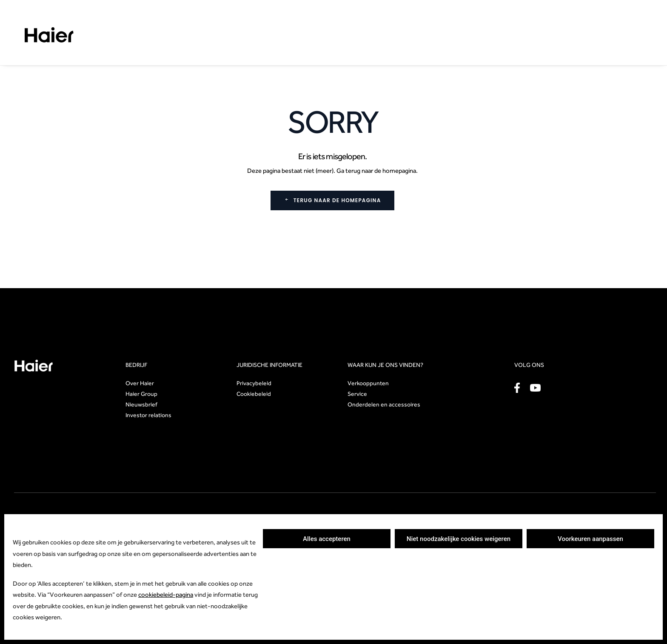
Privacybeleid (254, 383)
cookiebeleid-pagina (166, 594)
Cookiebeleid (254, 394)
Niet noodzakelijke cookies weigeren (459, 539)
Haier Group (141, 394)
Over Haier (140, 383)
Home (22, 60)
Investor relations (148, 415)
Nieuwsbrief (141, 404)
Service (357, 394)
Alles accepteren (327, 539)
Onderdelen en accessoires (384, 404)
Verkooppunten (368, 383)
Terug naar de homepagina (333, 200)
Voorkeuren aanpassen (590, 539)
